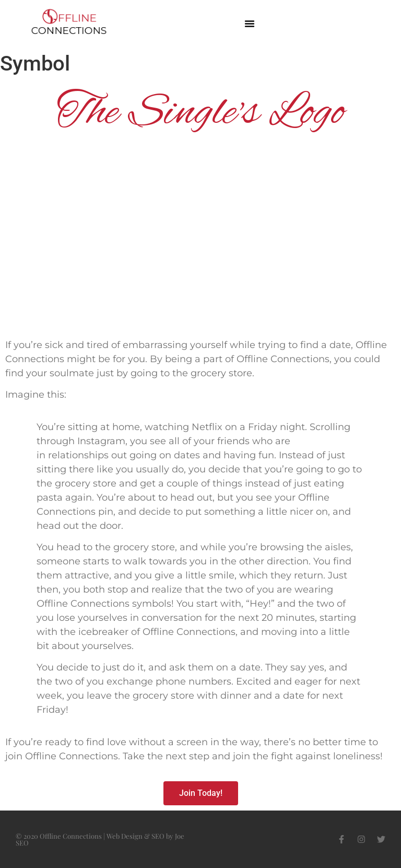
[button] (250, 24)
